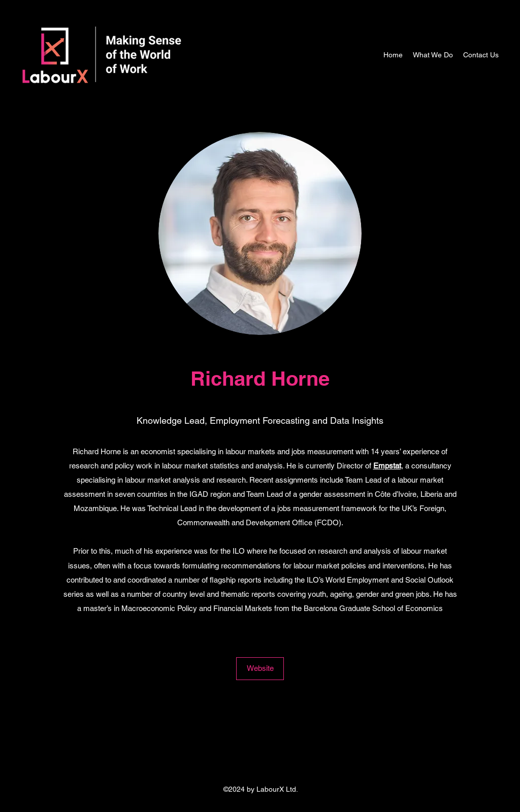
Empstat (387, 466)
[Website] (260, 669)
